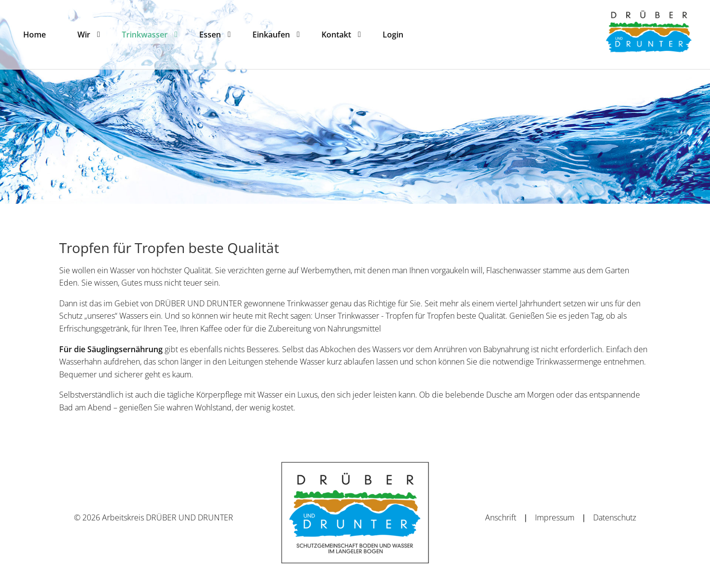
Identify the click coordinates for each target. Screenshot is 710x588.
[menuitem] (35, 35)
